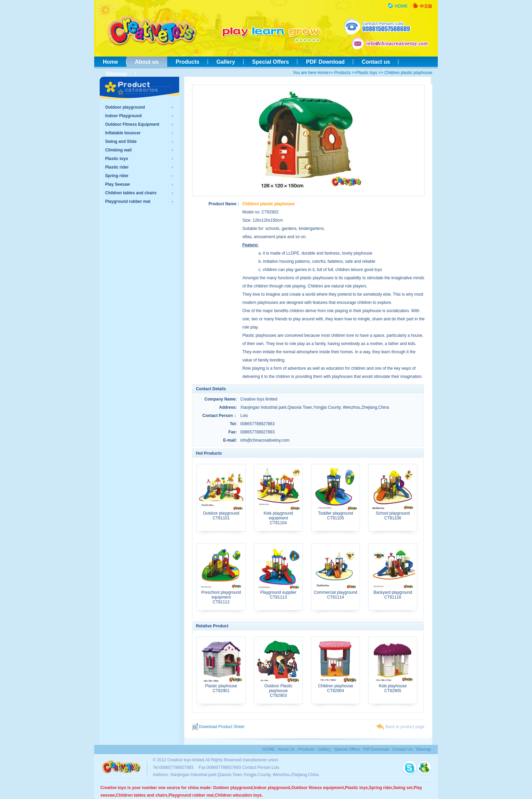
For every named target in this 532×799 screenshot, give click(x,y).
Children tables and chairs (131, 193)
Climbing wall (118, 150)
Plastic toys (367, 73)
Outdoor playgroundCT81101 (221, 514)
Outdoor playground (125, 107)
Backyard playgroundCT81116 (393, 593)
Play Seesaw (117, 184)
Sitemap (115, 74)
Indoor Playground (123, 116)
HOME (269, 749)
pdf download (376, 749)
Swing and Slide (121, 142)
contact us (402, 749)
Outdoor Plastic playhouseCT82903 (278, 689)
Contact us (376, 62)
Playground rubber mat (128, 201)
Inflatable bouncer (123, 133)
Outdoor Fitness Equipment (132, 124)
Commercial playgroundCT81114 (336, 593)
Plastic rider (117, 167)
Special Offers (270, 62)
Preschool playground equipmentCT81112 (221, 595)
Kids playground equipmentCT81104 (278, 516)
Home (110, 62)
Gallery (226, 62)
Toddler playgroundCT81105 (336, 514)
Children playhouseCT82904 (336, 686)
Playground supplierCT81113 (278, 593)
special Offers (347, 749)
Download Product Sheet (218, 727)
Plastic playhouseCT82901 (221, 686)
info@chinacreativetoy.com (265, 440)
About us (147, 62)
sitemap (423, 749)
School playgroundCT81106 (393, 514)
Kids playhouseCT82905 (393, 686)
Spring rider (117, 176)
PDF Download (325, 62)
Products (188, 62)
